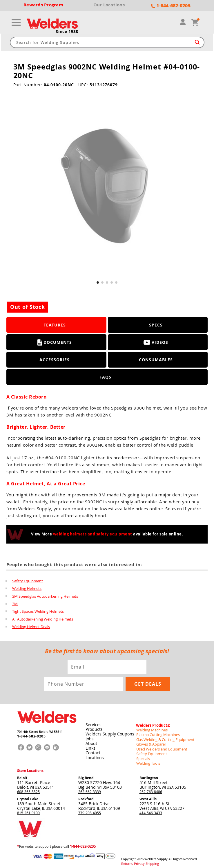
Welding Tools (147, 760)
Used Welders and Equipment (160, 746)
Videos (156, 342)
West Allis (148, 795)
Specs (156, 325)
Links (90, 746)
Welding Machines (151, 727)
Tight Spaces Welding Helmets (38, 611)
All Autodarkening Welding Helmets (43, 618)
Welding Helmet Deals (31, 626)
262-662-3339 (90, 788)
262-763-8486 (151, 788)
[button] (98, 282)
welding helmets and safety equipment (93, 534)
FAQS (105, 377)
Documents (55, 342)
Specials (143, 755)
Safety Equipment (28, 581)
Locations (94, 755)
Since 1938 (67, 32)
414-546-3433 (151, 809)
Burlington (149, 774)
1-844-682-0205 (30, 735)
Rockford (86, 795)
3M (15, 603)
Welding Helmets (27, 588)
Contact (93, 750)
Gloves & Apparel (150, 741)
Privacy (137, 859)
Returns (126, 859)
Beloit (22, 774)
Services (93, 723)
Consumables (156, 360)
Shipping (149, 859)
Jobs (89, 736)
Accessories (55, 360)
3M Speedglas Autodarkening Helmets (45, 596)
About (91, 741)
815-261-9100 (28, 809)
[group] (107, 188)
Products (94, 727)
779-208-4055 (90, 809)
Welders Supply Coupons (110, 732)
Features (55, 325)
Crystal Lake (28, 795)
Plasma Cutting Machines (156, 732)
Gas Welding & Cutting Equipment (163, 737)
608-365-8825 (28, 788)
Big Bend (86, 774)
